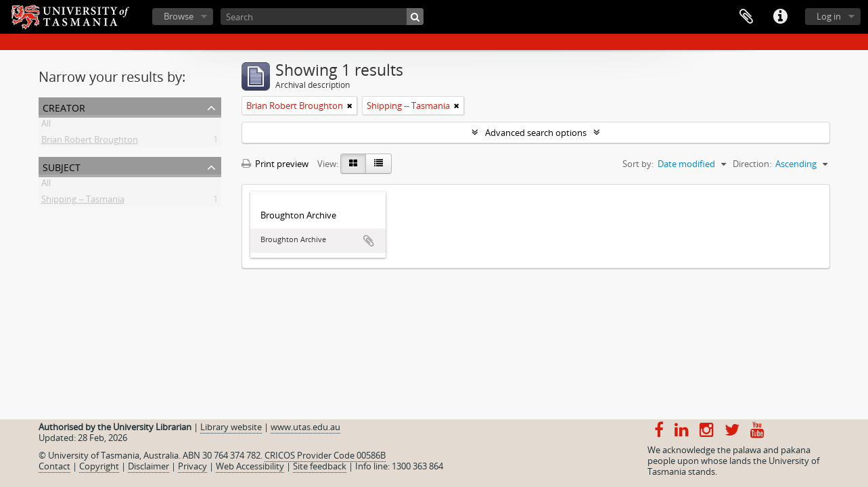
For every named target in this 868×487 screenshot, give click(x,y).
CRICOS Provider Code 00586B (325, 455)
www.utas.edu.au (305, 427)
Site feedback (320, 466)
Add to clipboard (369, 241)
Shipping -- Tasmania (83, 202)
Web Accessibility (250, 466)
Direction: (752, 164)
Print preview (275, 164)
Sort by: (638, 164)
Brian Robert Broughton (90, 142)
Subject (62, 166)
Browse (179, 16)
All (46, 126)
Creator (64, 107)
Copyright (99, 466)
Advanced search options (536, 133)
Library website (231, 427)
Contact (54, 466)
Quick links (780, 17)
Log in (829, 16)
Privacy (192, 466)
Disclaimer (149, 466)
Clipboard (746, 17)
